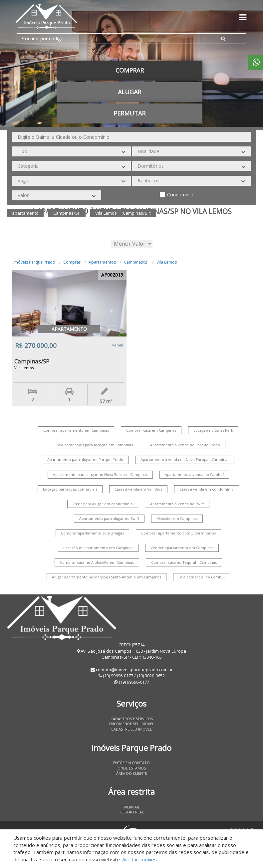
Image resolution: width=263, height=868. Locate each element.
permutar (130, 113)
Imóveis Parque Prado (34, 262)
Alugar (130, 92)
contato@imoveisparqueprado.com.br (134, 670)
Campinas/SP (136, 262)
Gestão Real (132, 812)
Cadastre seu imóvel (131, 729)
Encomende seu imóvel (132, 724)
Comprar (130, 70)
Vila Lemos (167, 262)
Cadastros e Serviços (132, 719)
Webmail (132, 807)
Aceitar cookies (139, 859)
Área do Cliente (132, 773)
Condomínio (180, 195)
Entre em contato (131, 763)
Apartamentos (102, 262)
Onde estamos (132, 768)
